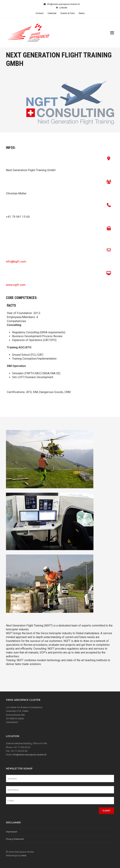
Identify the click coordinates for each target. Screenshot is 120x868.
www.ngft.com (16, 285)
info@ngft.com (16, 261)
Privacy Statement (15, 839)
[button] (112, 33)
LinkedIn (63, 8)
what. (24, 855)
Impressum (12, 832)
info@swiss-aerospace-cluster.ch (63, 4)
